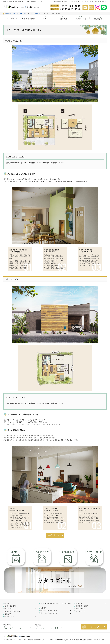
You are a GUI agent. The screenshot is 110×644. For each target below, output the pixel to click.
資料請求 (91, 7)
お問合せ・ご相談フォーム (94, 627)
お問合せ (85, 7)
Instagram (98, 7)
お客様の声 (44, 608)
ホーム (7, 603)
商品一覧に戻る (55, 535)
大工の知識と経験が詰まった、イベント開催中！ (56, 604)
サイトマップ (80, 611)
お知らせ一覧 (80, 609)
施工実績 (8, 614)
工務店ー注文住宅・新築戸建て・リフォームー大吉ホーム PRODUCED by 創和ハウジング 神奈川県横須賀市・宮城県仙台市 (59, 640)
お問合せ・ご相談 (82, 606)
